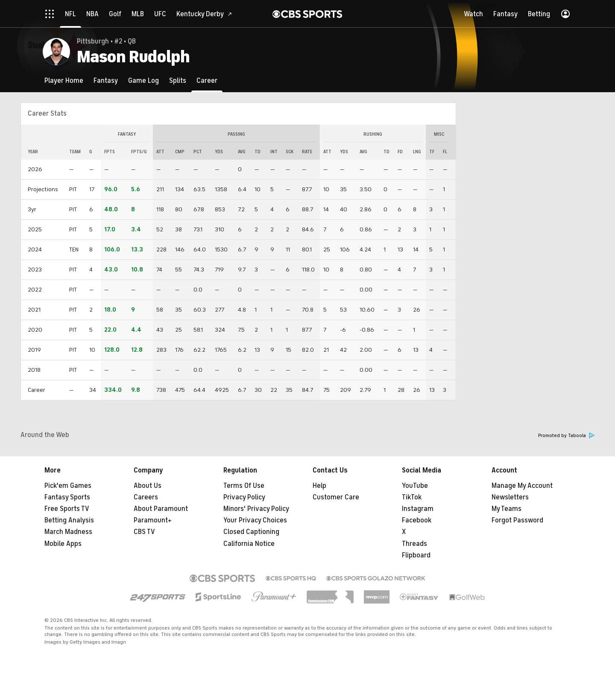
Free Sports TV (67, 509)
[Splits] (178, 80)
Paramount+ (153, 520)
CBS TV (144, 532)
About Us (148, 486)
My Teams (507, 509)
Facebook (417, 520)
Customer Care (336, 497)
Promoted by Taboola (566, 436)
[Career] (207, 80)
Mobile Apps (63, 544)
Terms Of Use (244, 486)
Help (319, 486)
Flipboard (416, 555)
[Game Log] (143, 80)
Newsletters (510, 497)
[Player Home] (64, 80)
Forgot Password (517, 520)
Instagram (418, 509)
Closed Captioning (251, 532)
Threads (414, 544)
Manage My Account (522, 486)
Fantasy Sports (67, 497)
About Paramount (161, 509)
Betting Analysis (69, 520)
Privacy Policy (244, 497)
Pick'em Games (68, 486)
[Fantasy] (106, 80)
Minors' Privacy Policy (256, 509)
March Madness (68, 532)
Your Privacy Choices (255, 520)
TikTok (412, 497)
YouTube (415, 486)
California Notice (249, 544)
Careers (146, 497)
